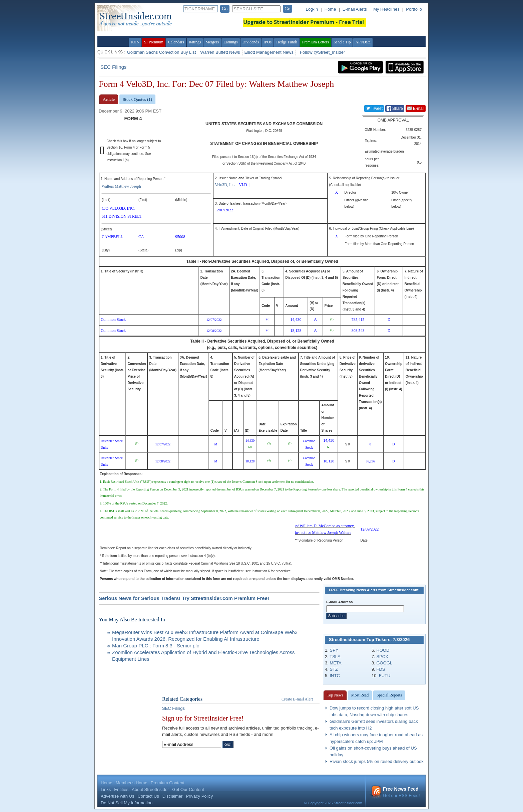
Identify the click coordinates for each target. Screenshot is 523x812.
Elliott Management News (269, 52)
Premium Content (168, 783)
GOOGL (384, 663)
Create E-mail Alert (297, 699)
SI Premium (154, 42)
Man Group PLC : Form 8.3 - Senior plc (156, 646)
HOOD (383, 650)
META (335, 663)
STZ (334, 669)
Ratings (195, 42)
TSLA (335, 657)
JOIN (135, 42)
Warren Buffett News (220, 52)
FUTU (385, 676)
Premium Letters (316, 42)
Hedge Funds (287, 42)
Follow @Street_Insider (322, 52)
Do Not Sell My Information (127, 803)
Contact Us (148, 796)
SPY (334, 650)
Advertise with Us (117, 796)
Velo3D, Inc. (225, 185)
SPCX (382, 657)
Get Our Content (188, 789)
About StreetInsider (150, 789)
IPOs (268, 42)
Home (330, 9)
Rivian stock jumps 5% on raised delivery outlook (377, 761)
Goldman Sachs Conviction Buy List (162, 52)
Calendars (176, 42)
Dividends (251, 42)
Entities (121, 789)
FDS (381, 669)
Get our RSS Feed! (396, 792)
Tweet (374, 108)
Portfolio (414, 9)
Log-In (312, 9)
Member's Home (132, 783)
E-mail (416, 108)
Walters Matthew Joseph (121, 186)
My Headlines (386, 9)
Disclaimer (173, 796)
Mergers (212, 42)
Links (106, 789)
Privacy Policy (199, 796)
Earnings (231, 42)
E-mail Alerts (355, 9)
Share (395, 109)
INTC (335, 676)
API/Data (363, 42)
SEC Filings (113, 67)
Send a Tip (342, 42)
